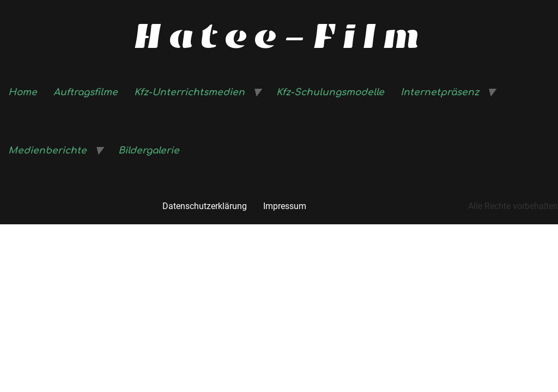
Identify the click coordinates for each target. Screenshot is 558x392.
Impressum (285, 206)
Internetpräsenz (440, 92)
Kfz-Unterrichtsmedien (189, 92)
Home (23, 92)
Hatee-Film (279, 36)
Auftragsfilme (86, 92)
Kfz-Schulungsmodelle (330, 92)
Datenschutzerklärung (205, 206)
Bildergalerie (149, 151)
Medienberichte (47, 151)
